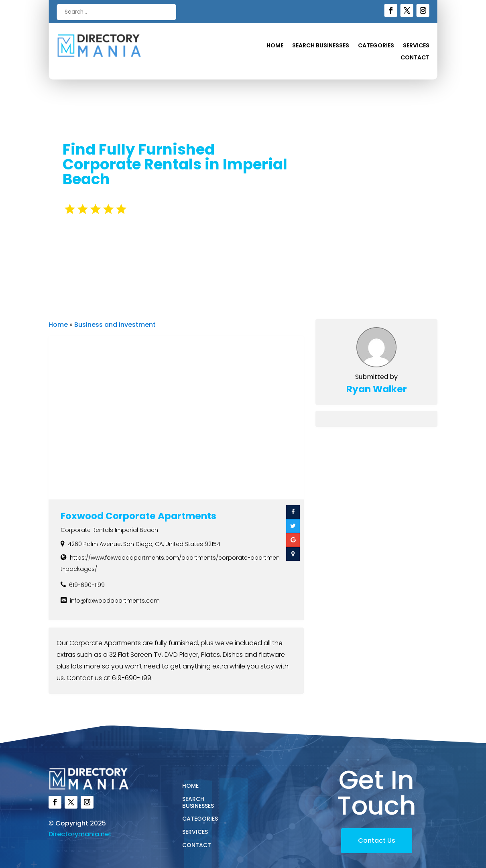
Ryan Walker (377, 389)
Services (416, 46)
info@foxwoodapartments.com (115, 601)
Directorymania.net (80, 834)
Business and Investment (115, 325)
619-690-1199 (87, 585)
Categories (376, 46)
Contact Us (377, 840)
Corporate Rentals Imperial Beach (109, 530)
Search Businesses (321, 46)
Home (275, 46)
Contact (415, 58)
